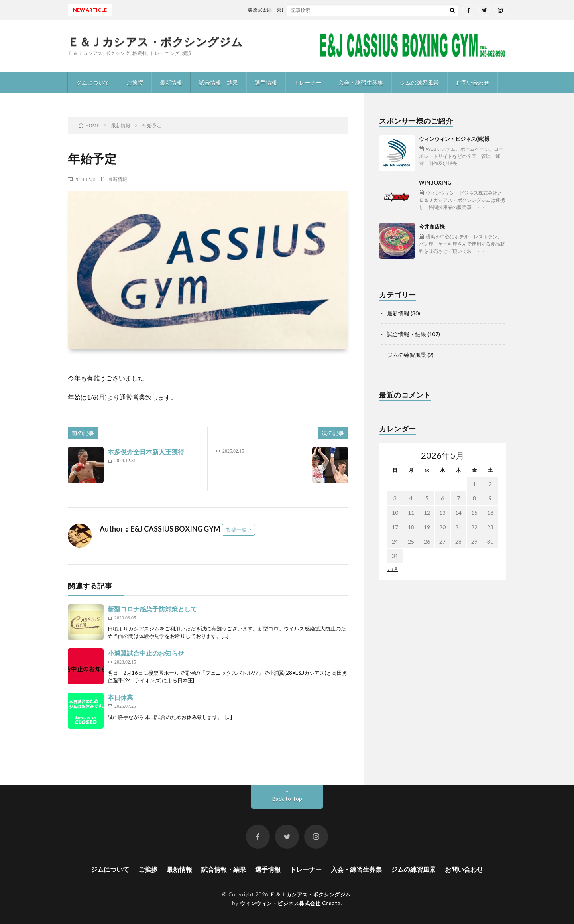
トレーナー (308, 82)
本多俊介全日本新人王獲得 (146, 452)
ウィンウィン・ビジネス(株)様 (463, 151)
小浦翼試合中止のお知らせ (146, 653)
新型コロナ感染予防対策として (152, 609)
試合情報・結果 (218, 82)
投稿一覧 (236, 530)
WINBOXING (463, 195)
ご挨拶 (135, 82)
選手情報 (266, 82)
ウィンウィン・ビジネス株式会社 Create (290, 903)
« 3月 (393, 569)
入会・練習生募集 (361, 82)
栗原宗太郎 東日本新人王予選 (288, 10)
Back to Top (287, 799)
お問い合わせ (472, 82)
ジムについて (93, 82)
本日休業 (120, 697)
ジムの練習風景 (419, 82)
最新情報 (171, 82)
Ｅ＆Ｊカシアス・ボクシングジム (155, 41)
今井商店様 (463, 239)
